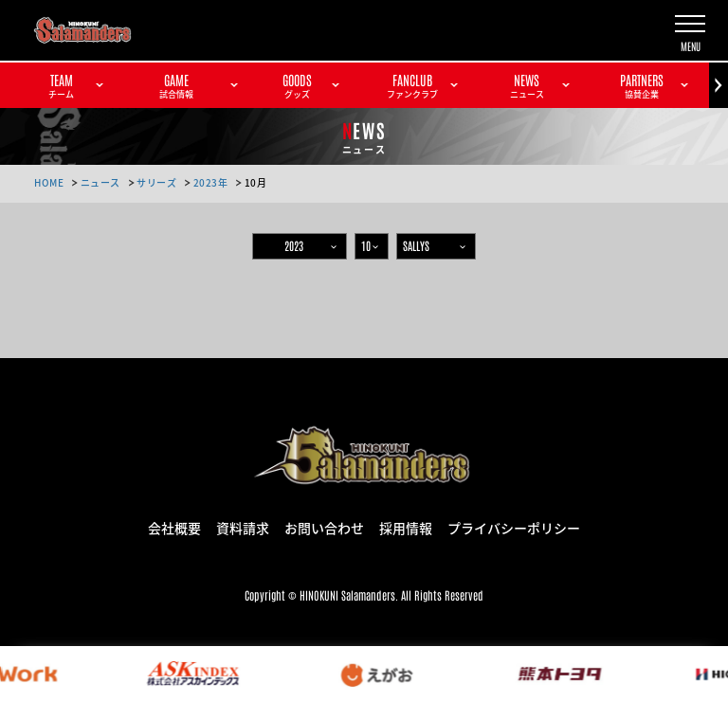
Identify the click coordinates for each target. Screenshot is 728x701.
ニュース (100, 182)
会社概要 (174, 527)
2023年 (211, 182)
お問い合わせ (324, 527)
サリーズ (156, 182)
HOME (49, 182)
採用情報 (406, 527)
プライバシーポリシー (514, 527)
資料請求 (243, 527)
